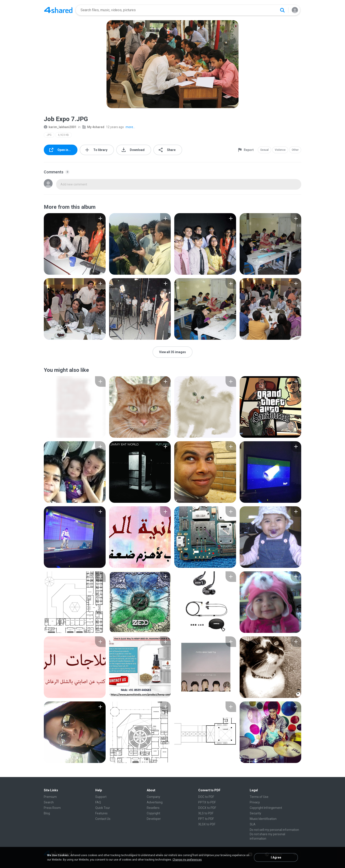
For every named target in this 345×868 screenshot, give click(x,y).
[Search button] (282, 10)
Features (101, 813)
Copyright (153, 813)
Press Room (52, 808)
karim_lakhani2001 (60, 127)
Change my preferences (187, 860)
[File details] (75, 244)
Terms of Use (259, 797)
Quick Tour (103, 808)
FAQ (98, 802)
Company (153, 797)
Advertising (155, 802)
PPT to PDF (206, 819)
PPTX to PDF (207, 802)
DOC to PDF (206, 797)
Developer (154, 819)
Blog (47, 813)
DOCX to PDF (207, 808)
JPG (49, 135)
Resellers (153, 808)
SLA (253, 824)
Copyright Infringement (266, 808)
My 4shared (93, 127)
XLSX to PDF (207, 824)
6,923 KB (63, 135)
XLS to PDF (206, 813)
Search (49, 802)
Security (255, 813)
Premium (50, 797)
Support (101, 797)
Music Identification (263, 819)
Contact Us (103, 819)
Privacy (255, 802)
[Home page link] (58, 10)
